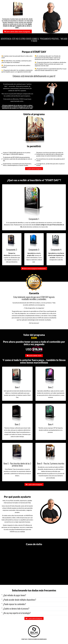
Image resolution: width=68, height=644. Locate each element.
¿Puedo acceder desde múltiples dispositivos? (19, 600)
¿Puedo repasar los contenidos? (14, 604)
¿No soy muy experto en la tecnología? (17, 613)
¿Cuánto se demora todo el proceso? (16, 608)
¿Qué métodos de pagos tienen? (14, 595)
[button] (34, 595)
